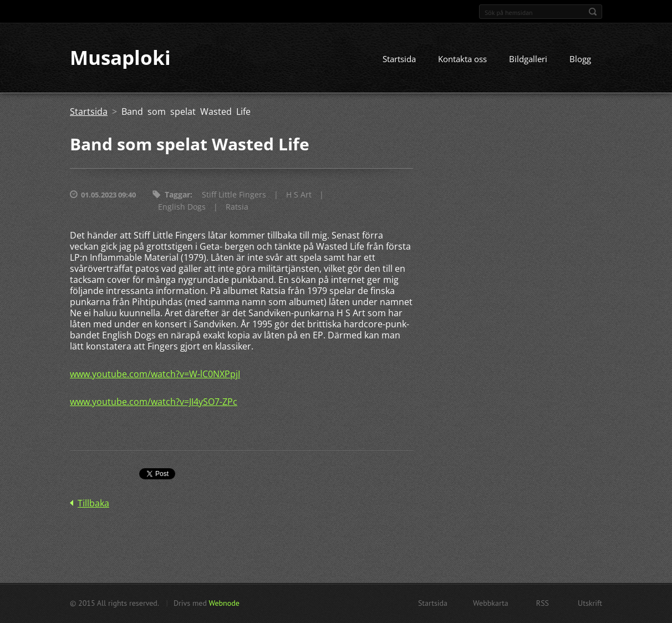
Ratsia (237, 207)
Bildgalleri (528, 59)
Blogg (580, 59)
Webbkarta (491, 603)
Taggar (177, 195)
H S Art (299, 195)
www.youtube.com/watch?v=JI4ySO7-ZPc (154, 402)
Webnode (224, 603)
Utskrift (590, 603)
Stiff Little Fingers (234, 195)
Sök (593, 12)
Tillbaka (93, 504)
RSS (543, 603)
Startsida (399, 59)
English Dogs (182, 207)
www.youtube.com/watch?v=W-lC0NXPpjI (155, 374)
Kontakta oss (462, 59)
